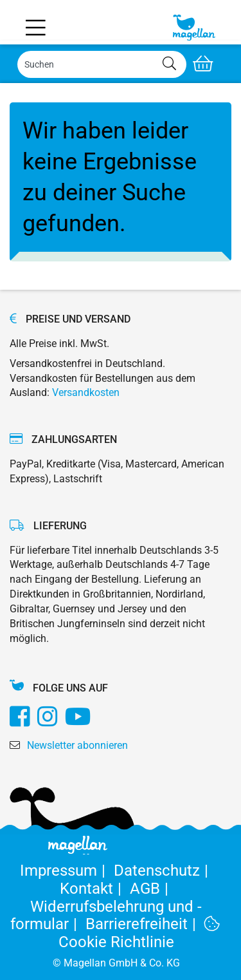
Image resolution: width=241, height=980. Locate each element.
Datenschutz (163, 871)
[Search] (102, 64)
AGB (151, 889)
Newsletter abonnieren (77, 745)
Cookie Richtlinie (139, 933)
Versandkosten (86, 392)
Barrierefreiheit (145, 924)
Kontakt (95, 889)
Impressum (67, 871)
